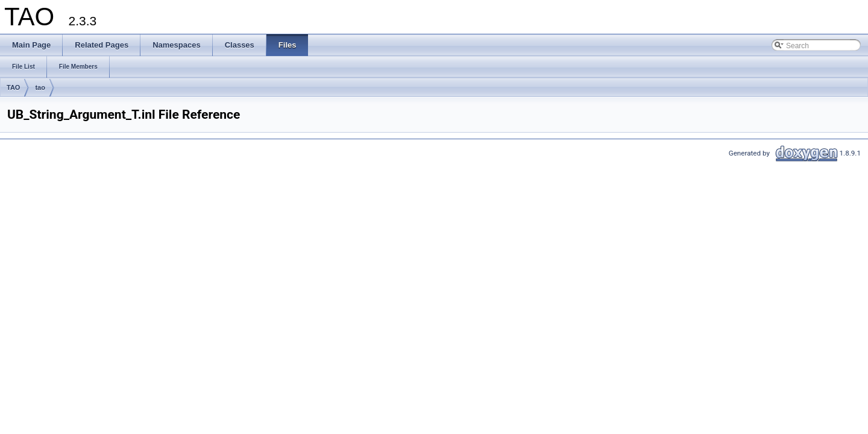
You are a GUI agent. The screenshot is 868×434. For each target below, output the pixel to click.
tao (40, 87)
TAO (13, 87)
